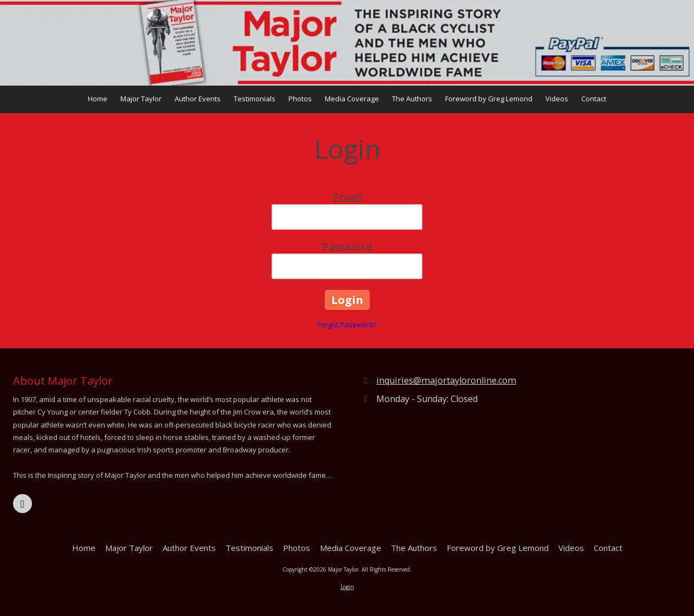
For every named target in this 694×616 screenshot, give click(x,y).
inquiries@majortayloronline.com (446, 380)
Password (347, 247)
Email (347, 197)
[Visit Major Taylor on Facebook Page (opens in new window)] (23, 504)
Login (347, 587)
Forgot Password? (347, 325)
